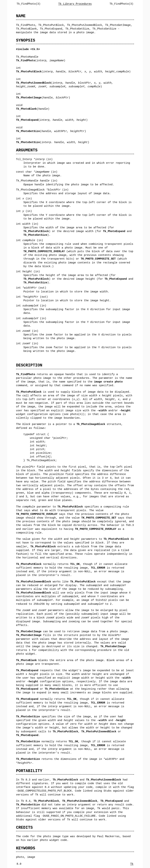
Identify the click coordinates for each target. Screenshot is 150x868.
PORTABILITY (29, 771)
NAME (21, 16)
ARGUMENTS (27, 150)
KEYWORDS (26, 848)
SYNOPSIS (26, 40)
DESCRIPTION (29, 365)
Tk (132, 864)
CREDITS (24, 827)
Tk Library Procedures (75, 4)
